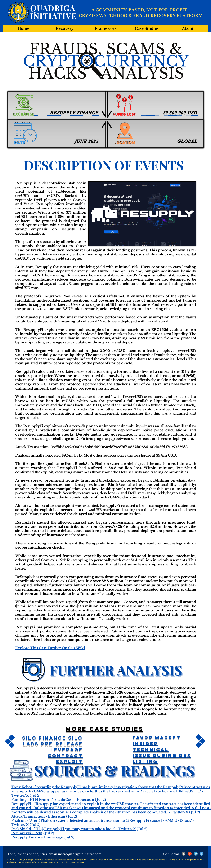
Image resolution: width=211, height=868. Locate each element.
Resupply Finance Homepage (37, 837)
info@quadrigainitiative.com (80, 854)
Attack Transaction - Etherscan (38, 816)
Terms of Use (96, 860)
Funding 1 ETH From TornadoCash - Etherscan (53, 800)
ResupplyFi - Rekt (27, 833)
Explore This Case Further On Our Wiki (50, 648)
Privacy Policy (116, 860)
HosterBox (78, 862)
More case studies (105, 729)
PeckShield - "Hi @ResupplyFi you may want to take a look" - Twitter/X (74, 829)
